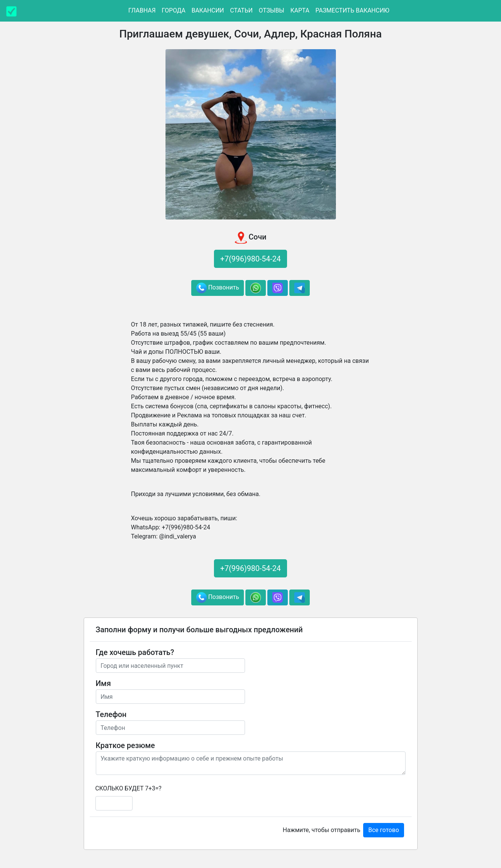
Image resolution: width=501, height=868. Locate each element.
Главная (142, 10)
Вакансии (208, 10)
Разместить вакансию (352, 10)
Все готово (383, 830)
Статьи (242, 10)
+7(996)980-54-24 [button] (251, 259)
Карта (300, 10)
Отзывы (271, 10)
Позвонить (218, 288)
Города (174, 10)
